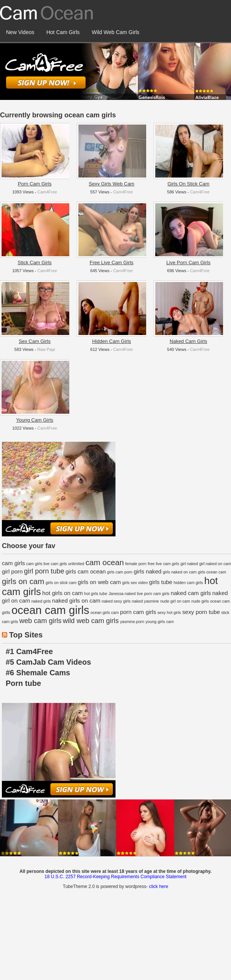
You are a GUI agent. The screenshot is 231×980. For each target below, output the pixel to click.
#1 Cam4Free (29, 651)
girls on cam (23, 581)
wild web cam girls (91, 621)
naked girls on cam (76, 601)
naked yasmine (145, 601)
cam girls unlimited (67, 564)
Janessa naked (122, 594)
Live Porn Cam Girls (188, 263)
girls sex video (135, 583)
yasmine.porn (132, 622)
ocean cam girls (50, 610)
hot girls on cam (63, 593)
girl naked (189, 564)
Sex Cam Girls (35, 341)
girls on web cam (99, 582)
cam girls (13, 563)
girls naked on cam (180, 572)
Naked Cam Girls (188, 341)
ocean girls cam (105, 612)
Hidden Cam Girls (112, 341)
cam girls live (38, 564)
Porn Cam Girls (35, 184)
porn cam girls (138, 612)
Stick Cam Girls (35, 263)
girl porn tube (44, 571)
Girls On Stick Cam (188, 184)
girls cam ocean (86, 571)
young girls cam (160, 622)
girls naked (147, 571)
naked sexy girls (116, 601)
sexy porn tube (201, 612)
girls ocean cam (212, 572)
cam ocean (105, 562)
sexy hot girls (169, 612)
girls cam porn (120, 572)
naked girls (41, 601)
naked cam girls (191, 593)
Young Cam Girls (35, 420)
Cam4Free (47, 192)
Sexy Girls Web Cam (111, 184)
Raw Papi (46, 349)
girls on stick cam (61, 583)
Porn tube (23, 683)
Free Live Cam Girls (112, 263)
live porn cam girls (153, 594)
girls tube (161, 582)
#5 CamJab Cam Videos (48, 662)
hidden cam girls (188, 583)
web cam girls (40, 621)
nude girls (200, 601)
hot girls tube (96, 594)
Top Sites (26, 635)
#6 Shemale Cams (38, 673)
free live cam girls (163, 564)
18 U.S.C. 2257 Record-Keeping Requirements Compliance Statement (116, 877)
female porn (136, 564)
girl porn (12, 571)
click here (158, 887)
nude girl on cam (175, 601)
